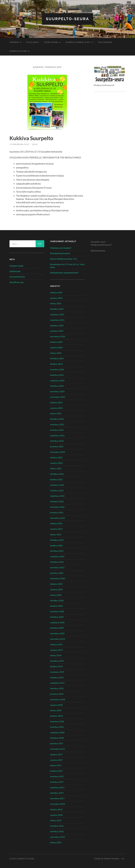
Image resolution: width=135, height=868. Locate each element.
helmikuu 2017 (57, 793)
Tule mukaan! (105, 42)
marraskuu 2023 (58, 397)
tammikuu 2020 (57, 633)
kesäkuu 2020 (56, 606)
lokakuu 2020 (56, 584)
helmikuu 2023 (57, 441)
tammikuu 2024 (57, 391)
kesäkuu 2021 (56, 545)
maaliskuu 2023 (57, 435)
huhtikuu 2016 (57, 826)
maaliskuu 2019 (57, 683)
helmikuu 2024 (57, 386)
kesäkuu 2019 (56, 666)
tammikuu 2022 (57, 507)
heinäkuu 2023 (57, 419)
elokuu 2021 (56, 534)
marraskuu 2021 (58, 518)
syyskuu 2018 (56, 705)
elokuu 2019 (56, 655)
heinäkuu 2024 (57, 358)
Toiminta (14, 42)
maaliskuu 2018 (57, 732)
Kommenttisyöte (17, 277)
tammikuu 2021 (57, 567)
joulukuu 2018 (57, 694)
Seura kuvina (51, 42)
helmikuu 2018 (57, 738)
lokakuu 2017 (56, 754)
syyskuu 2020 (56, 589)
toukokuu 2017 (57, 776)
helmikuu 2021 (57, 562)
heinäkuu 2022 (57, 474)
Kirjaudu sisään (16, 266)
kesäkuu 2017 (56, 771)
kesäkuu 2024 (56, 364)
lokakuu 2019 (56, 644)
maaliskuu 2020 (57, 622)
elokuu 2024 (56, 353)
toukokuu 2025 (57, 314)
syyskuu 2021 (56, 529)
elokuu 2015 (56, 842)
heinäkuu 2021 (57, 540)
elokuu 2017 (56, 765)
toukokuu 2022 (57, 485)
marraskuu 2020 (58, 578)
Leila (35, 144)
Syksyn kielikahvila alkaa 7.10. (63, 259)
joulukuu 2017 (57, 743)
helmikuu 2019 (57, 688)
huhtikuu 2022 (57, 490)
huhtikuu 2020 (57, 617)
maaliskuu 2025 (57, 320)
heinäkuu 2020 (57, 600)
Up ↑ (124, 859)
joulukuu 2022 (57, 446)
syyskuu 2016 (56, 815)
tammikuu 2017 (57, 798)
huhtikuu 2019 (57, 677)
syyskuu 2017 (56, 760)
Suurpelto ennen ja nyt (78, 42)
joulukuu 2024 (57, 331)
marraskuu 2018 (58, 699)
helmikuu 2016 (57, 831)
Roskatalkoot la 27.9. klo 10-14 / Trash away (67, 266)
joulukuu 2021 (57, 512)
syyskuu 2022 (56, 463)
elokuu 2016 (56, 820)
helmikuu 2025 (57, 325)
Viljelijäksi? (33, 42)
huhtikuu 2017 (57, 782)
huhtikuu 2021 (57, 551)
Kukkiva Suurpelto (31, 138)
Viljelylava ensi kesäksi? (61, 248)
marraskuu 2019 (58, 639)
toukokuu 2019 (57, 672)
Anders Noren (111, 859)
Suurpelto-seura (67, 19)
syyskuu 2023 (56, 408)
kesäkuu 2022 (56, 479)
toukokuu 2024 (57, 369)
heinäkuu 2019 (57, 661)
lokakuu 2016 (56, 809)
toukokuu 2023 (57, 424)
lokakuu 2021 (56, 523)
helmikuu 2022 (57, 501)
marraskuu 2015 (58, 837)
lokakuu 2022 (56, 457)
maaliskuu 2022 (57, 496)
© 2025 (13, 859)
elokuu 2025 (56, 303)
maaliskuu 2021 (57, 556)
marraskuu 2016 (58, 804)
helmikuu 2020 (57, 628)
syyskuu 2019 (56, 650)
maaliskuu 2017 (57, 787)
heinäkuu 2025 (57, 309)
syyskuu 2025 (56, 298)
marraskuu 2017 (58, 749)
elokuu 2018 (56, 710)
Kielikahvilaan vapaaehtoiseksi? (64, 273)
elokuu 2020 (56, 595)
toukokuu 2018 (57, 721)
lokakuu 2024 (56, 342)
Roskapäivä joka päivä (60, 253)
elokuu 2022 (56, 468)
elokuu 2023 (56, 413)
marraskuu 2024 (58, 336)
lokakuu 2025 (56, 292)
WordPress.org (16, 282)
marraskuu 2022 (58, 452)
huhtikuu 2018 (57, 727)
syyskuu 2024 (56, 347)
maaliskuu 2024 (57, 380)
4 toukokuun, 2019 (19, 144)
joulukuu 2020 (57, 573)
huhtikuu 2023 (57, 430)
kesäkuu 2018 (56, 716)
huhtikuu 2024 (57, 375)
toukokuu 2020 (57, 611)
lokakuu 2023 (56, 402)
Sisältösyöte (15, 271)
